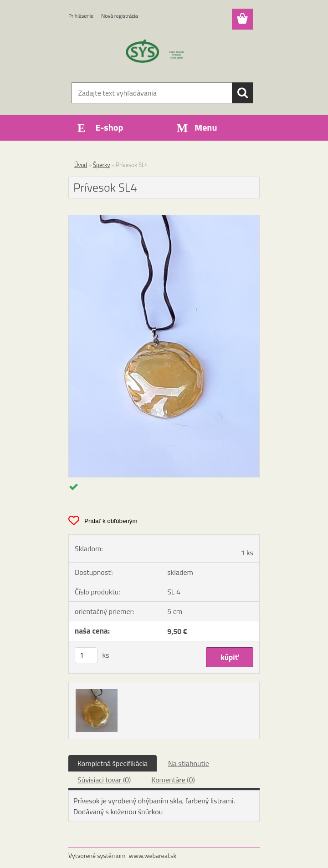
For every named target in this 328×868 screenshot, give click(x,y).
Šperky (101, 165)
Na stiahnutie (189, 763)
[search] (242, 93)
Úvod (81, 165)
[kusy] (86, 655)
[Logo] (158, 53)
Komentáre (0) (173, 780)
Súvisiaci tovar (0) (104, 780)
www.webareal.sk (153, 855)
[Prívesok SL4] (164, 219)
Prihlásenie (81, 16)
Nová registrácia (120, 16)
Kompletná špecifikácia (113, 763)
